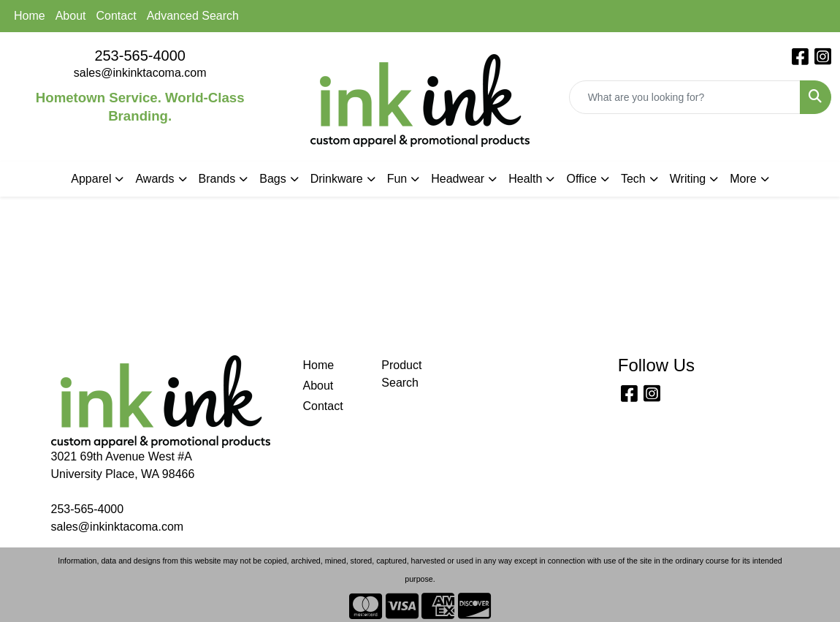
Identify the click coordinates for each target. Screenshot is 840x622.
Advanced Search (193, 16)
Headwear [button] (458, 179)
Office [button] (581, 179)
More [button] (743, 179)
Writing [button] (688, 179)
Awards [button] (154, 179)
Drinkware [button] (337, 179)
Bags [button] (272, 179)
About (71, 16)
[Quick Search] (685, 97)
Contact (117, 16)
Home (30, 16)
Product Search (401, 374)
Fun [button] (397, 179)
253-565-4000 (140, 56)
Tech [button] (633, 179)
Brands (217, 179)
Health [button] (525, 179)
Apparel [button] (91, 179)
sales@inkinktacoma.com (140, 73)
